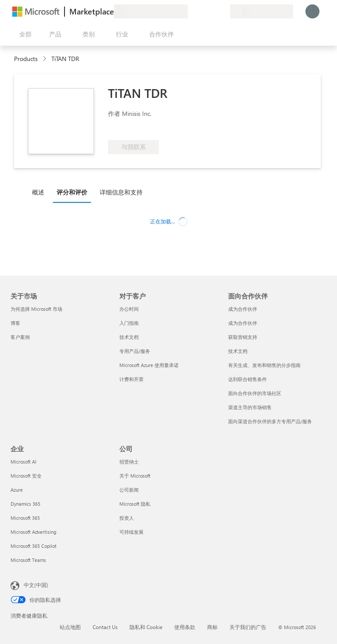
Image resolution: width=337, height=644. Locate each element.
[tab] (40, 192)
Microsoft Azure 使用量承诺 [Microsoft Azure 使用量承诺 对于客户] (149, 365)
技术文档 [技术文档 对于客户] (129, 337)
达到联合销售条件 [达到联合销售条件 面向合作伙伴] (247, 379)
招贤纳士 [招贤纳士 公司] (129, 462)
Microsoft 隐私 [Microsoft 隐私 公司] (135, 504)
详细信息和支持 (121, 192)
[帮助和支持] (202, 11)
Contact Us (105, 627)
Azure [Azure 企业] (17, 490)
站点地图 (70, 627)
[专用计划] (223, 11)
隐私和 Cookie (146, 627)
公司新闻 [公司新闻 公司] (129, 490)
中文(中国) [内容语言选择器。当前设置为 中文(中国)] (36, 585)
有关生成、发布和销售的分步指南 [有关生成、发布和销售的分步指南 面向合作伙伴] (264, 365)
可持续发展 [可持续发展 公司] (131, 532)
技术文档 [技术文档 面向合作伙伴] (238, 351)
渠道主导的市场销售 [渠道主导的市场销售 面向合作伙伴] (250, 407)
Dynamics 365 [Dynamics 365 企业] (25, 504)
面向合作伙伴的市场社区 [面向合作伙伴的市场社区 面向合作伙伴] (255, 393)
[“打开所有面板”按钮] (24, 34)
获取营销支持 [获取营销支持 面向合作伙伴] (243, 337)
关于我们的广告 (248, 627)
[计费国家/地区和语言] (262, 11)
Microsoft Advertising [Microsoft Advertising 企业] (33, 532)
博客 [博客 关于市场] (15, 323)
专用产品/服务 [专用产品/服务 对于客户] (135, 351)
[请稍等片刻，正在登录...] (312, 11)
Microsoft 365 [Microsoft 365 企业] (25, 518)
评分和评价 (72, 192)
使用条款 (185, 627)
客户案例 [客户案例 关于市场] (20, 337)
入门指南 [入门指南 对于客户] (129, 323)
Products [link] (26, 59)
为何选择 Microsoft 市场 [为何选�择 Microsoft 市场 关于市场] (36, 309)
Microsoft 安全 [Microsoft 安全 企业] (26, 476)
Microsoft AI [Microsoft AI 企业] (23, 462)
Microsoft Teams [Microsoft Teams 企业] (28, 560)
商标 (212, 627)
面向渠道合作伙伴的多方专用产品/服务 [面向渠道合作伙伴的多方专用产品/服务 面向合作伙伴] (270, 421)
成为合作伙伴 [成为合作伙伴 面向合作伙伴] (243, 309)
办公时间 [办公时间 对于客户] (129, 309)
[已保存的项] (212, 11)
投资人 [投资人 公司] (127, 518)
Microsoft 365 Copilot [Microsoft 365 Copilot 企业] (34, 546)
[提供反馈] (191, 11)
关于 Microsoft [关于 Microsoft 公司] (135, 476)
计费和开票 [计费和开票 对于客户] (131, 379)
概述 (38, 192)
